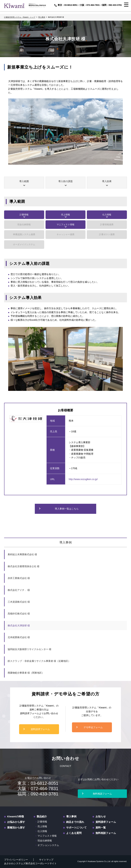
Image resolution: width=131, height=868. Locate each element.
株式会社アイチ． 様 (19, 590)
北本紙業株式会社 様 (19, 637)
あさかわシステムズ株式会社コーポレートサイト (30, 863)
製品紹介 (42, 816)
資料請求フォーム (40, 729)
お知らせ (101, 816)
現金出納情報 (45, 841)
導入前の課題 (65, 181)
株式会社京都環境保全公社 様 (24, 566)
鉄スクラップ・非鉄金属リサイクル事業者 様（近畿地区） (39, 661)
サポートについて (76, 827)
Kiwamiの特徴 (16, 816)
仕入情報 (107, 215)
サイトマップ (46, 860)
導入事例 (65, 542)
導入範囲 (24, 181)
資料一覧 (101, 827)
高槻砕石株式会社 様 (19, 614)
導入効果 (107, 181)
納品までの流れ (75, 822)
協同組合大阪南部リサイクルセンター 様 (30, 649)
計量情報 (24, 215)
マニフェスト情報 (65, 225)
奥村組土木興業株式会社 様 (22, 554)
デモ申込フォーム (93, 727)
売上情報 (65, 215)
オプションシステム (48, 845)
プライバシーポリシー (16, 860)
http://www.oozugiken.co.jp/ (83, 479)
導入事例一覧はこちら (67, 509)
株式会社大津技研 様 (19, 626)
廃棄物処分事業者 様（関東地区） (26, 673)
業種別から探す (16, 827)
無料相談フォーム (102, 794)
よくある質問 (74, 833)
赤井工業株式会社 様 (19, 578)
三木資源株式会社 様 (19, 602)
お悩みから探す (16, 822)
